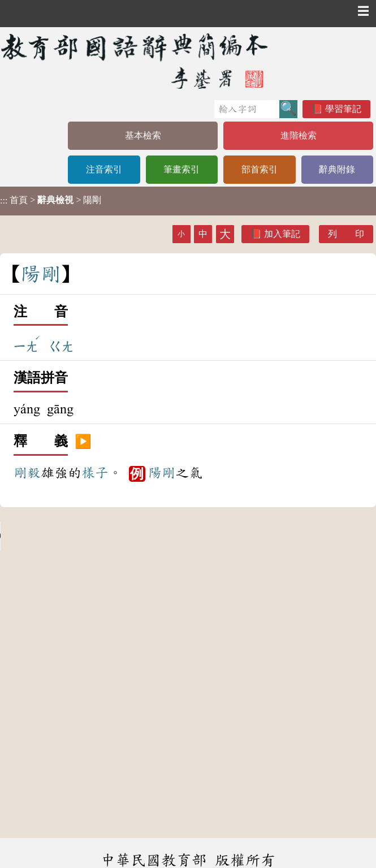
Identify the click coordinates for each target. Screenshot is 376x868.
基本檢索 (143, 135)
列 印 (346, 234)
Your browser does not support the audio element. (85, 536)
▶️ (83, 442)
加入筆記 (282, 234)
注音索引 (104, 169)
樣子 (95, 473)
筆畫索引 (181, 169)
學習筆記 (343, 109)
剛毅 (27, 473)
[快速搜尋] (247, 109)
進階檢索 (299, 135)
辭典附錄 (337, 169)
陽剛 (162, 473)
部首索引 (260, 169)
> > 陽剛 (51, 200)
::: (4, 201)
